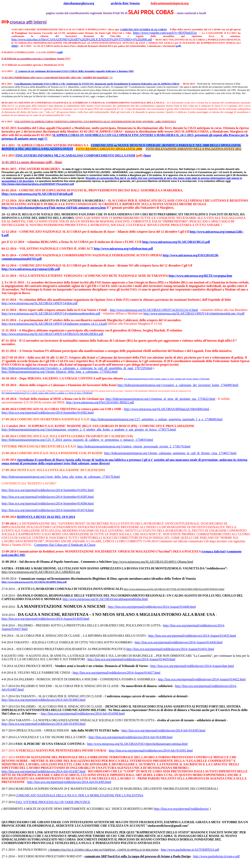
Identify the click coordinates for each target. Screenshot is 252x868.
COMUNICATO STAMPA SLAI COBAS (144, 29)
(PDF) (15, 46)
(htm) (147, 155)
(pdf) (178, 46)
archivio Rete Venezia (125, 3)
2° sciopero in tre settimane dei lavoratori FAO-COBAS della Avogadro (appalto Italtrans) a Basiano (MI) (75, 71)
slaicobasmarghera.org (79, 3)
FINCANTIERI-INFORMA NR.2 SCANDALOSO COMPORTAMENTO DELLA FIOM (75, 155)
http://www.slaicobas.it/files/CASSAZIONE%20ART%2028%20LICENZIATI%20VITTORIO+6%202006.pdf (82, 39)
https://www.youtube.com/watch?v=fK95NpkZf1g (165, 33)
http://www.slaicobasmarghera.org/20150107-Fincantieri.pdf (38, 184)
